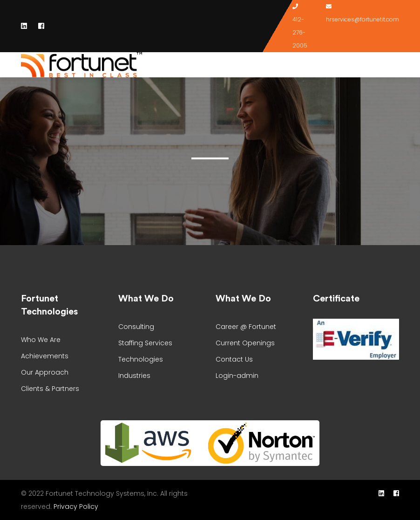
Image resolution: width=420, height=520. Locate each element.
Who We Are (41, 340)
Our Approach (45, 372)
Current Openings (245, 343)
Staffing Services (145, 343)
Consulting (136, 327)
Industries (134, 376)
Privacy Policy (76, 506)
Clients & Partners (50, 389)
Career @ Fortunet (246, 327)
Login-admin (237, 376)
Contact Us (234, 359)
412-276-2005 (300, 32)
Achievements (45, 356)
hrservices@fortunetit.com (362, 19)
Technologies (141, 359)
